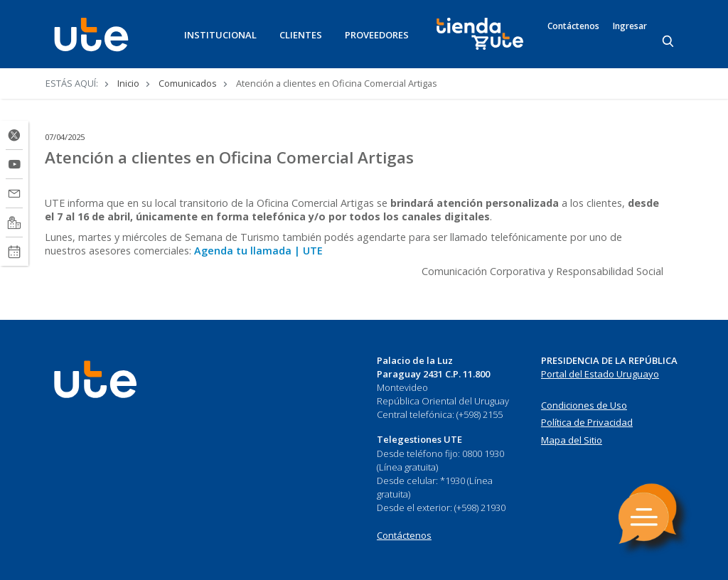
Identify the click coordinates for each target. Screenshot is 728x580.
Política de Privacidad (587, 422)
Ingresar (630, 26)
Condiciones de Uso (584, 405)
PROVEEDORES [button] (377, 35)
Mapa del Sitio (572, 440)
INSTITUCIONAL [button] (220, 35)
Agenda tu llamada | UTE (258, 251)
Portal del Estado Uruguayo (600, 374)
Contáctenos (573, 26)
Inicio (128, 83)
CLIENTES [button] (301, 35)
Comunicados (188, 83)
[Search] (669, 42)
